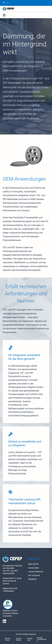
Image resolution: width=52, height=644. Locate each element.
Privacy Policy (8, 639)
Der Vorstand (34, 575)
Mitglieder (33, 579)
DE (6, 3)
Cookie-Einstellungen (42, 639)
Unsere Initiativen (36, 572)
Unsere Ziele (33, 568)
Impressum (30, 639)
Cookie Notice (19, 639)
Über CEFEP (33, 564)
